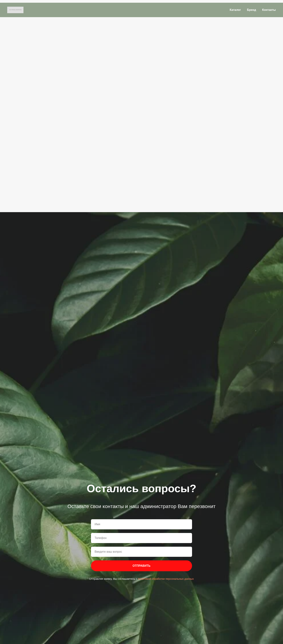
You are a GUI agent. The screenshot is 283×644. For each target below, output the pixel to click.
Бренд (252, 10)
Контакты (269, 10)
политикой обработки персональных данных (165, 579)
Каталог (235, 10)
